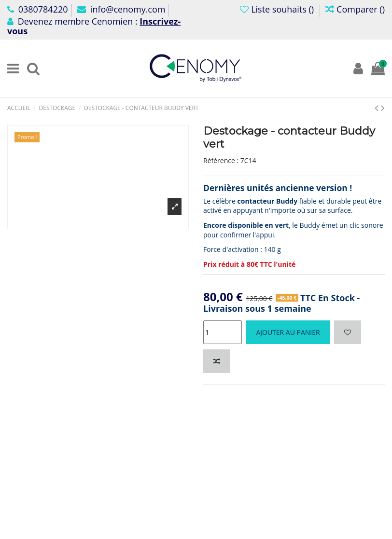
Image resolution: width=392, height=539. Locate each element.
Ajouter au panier (288, 332)
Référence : (221, 160)
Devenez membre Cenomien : (94, 26)
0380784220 (38, 9)
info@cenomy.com (121, 9)
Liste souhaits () (278, 9)
